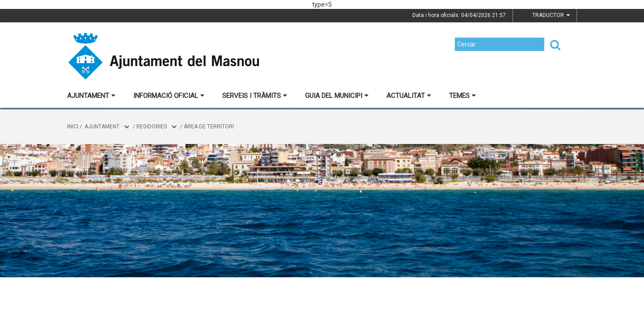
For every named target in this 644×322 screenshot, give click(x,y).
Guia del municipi (337, 96)
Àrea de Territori (209, 127)
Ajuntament (91, 96)
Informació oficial (169, 96)
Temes (462, 96)
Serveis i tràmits (255, 96)
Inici (73, 127)
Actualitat (409, 96)
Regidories (152, 127)
